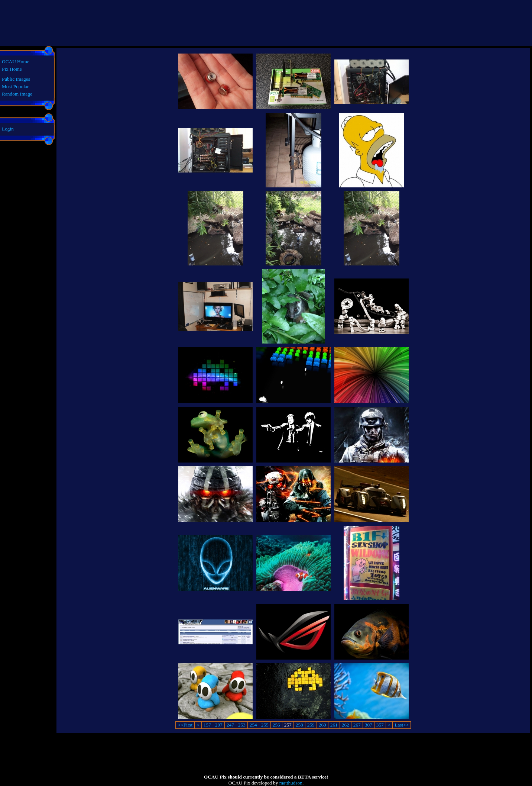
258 (299, 725)
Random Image (17, 94)
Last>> (402, 725)
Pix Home (12, 69)
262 (346, 725)
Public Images (16, 79)
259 (311, 725)
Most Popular (15, 86)
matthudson (291, 783)
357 (380, 725)
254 (253, 725)
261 (334, 725)
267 (357, 725)
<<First (185, 725)
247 (230, 725)
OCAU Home (16, 62)
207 (219, 725)
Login (8, 129)
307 (369, 725)
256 (276, 725)
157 (207, 725)
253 (242, 725)
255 (265, 725)
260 (322, 725)
